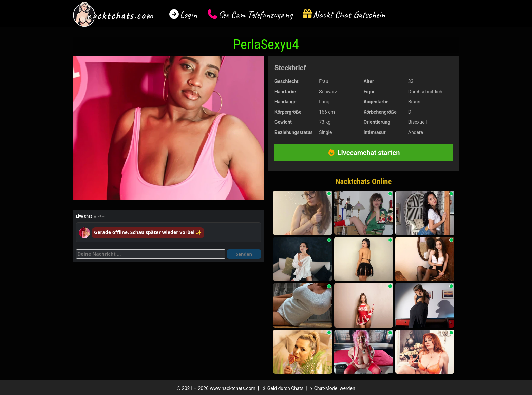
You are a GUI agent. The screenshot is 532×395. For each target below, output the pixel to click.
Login (189, 14)
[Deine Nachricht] (151, 254)
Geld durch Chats (282, 388)
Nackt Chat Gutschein (349, 14)
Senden (244, 254)
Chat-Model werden (331, 388)
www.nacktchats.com (233, 388)
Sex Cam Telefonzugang (255, 14)
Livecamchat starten (364, 153)
